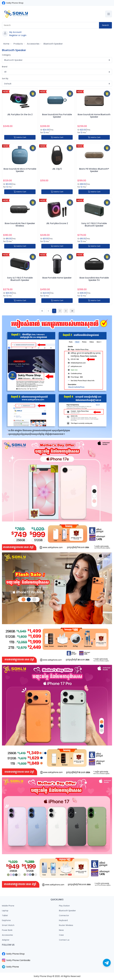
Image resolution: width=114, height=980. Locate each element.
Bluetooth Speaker (53, 44)
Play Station (64, 906)
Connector (64, 915)
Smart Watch (8, 925)
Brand (5, 67)
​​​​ (57, 951)
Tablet (5, 915)
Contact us (64, 940)
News (61, 930)
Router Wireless (66, 925)
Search (105, 25)
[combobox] (51, 25)
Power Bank (7, 930)
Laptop (5, 911)
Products (18, 44)
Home (6, 44)
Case (61, 935)
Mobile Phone (8, 906)
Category (6, 55)
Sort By (5, 79)
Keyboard (63, 920)
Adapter (6, 940)
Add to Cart (20, 137)
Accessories (33, 44)
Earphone (6, 920)
